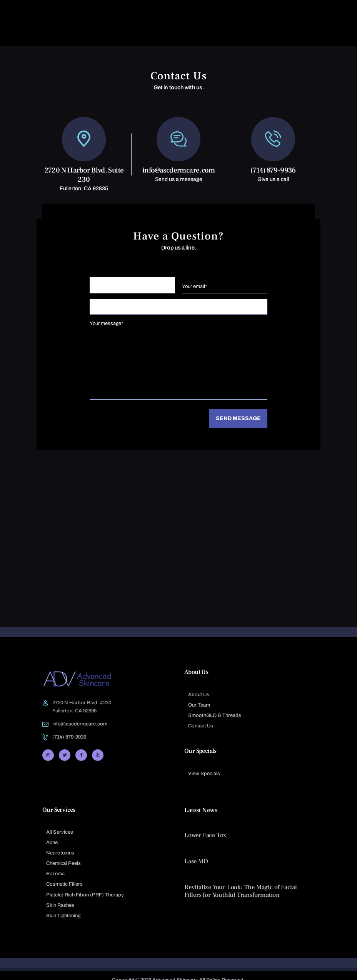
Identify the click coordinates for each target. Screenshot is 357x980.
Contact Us (201, 726)
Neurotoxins (60, 853)
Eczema (55, 874)
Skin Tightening (63, 916)
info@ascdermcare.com (80, 724)
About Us (199, 695)
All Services (60, 832)
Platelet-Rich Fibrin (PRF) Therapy (85, 895)
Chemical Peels (63, 863)
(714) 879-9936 (69, 737)
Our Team (199, 705)
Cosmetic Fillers (64, 885)
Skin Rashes (60, 905)
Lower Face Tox (205, 835)
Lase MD (196, 861)
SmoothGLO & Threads (215, 715)
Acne (52, 843)
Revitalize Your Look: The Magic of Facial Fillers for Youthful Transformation (241, 891)
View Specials (204, 774)
